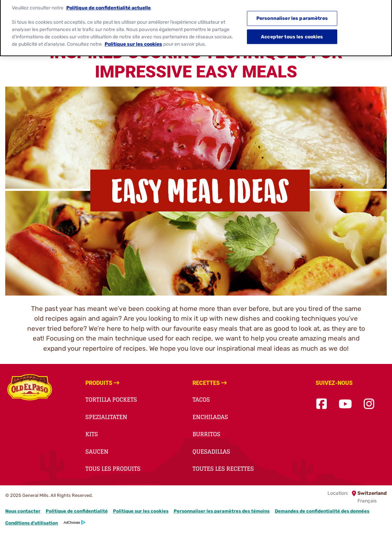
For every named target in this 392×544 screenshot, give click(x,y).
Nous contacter (23, 511)
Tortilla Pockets (111, 400)
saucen (97, 452)
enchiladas (210, 417)
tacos (201, 400)
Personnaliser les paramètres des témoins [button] (222, 511)
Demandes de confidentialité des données (322, 511)
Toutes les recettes (223, 469)
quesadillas (211, 452)
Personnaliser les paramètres (292, 16)
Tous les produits (113, 469)
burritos (206, 434)
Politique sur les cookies (141, 511)
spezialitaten (106, 417)
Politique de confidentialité (77, 511)
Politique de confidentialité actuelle (108, 5)
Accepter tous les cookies (292, 34)
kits (92, 434)
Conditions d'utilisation (32, 523)
